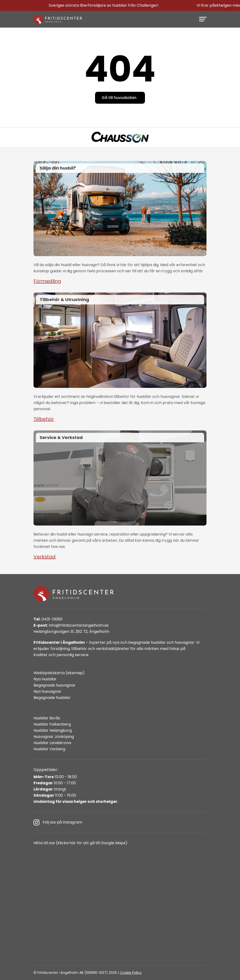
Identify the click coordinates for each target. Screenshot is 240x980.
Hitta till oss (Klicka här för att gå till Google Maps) (80, 843)
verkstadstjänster (113, 649)
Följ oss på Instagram (58, 822)
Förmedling (47, 281)
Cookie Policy (131, 973)
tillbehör (79, 649)
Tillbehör (44, 419)
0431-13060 (48, 619)
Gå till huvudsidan (119, 98)
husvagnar (185, 642)
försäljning (60, 649)
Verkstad (45, 557)
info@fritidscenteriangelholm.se (71, 625)
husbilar (158, 642)
